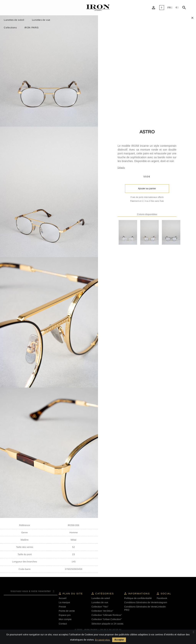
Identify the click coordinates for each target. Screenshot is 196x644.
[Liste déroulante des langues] (170, 8)
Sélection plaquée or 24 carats (107, 624)
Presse (62, 607)
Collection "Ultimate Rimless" (107, 615)
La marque (64, 602)
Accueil (63, 598)
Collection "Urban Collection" (107, 619)
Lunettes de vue (41, 20)
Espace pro (65, 615)
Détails (121, 168)
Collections (10, 28)
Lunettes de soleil (14, 20)
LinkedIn (161, 607)
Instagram (162, 602)
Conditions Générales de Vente (140, 602)
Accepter (119, 640)
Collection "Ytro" (100, 607)
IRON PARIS (32, 28)
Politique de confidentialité (138, 598)
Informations (139, 594)
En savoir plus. (103, 640)
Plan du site (73, 594)
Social (166, 594)
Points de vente (67, 611)
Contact (63, 624)
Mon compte (65, 619)
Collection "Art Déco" (102, 611)
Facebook (162, 598)
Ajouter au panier (147, 188)
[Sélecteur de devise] (177, 8)
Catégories (105, 594)
